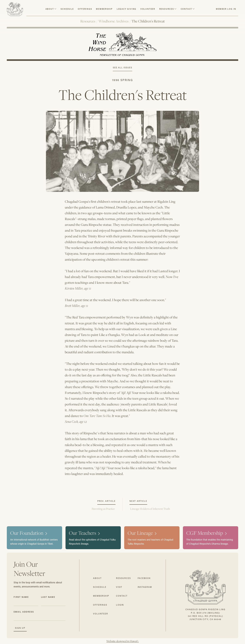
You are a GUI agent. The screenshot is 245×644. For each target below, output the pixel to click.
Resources (88, 21)
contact (186, 9)
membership (101, 596)
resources (167, 9)
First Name (21, 597)
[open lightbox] (122, 148)
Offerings (85, 9)
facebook (144, 578)
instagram (145, 587)
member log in (226, 9)
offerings (100, 605)
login (120, 605)
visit (119, 587)
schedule (67, 9)
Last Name (48, 597)
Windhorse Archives (113, 21)
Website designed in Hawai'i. (122, 641)
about (50, 9)
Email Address (24, 612)
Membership (104, 9)
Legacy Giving (126, 9)
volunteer (148, 9)
